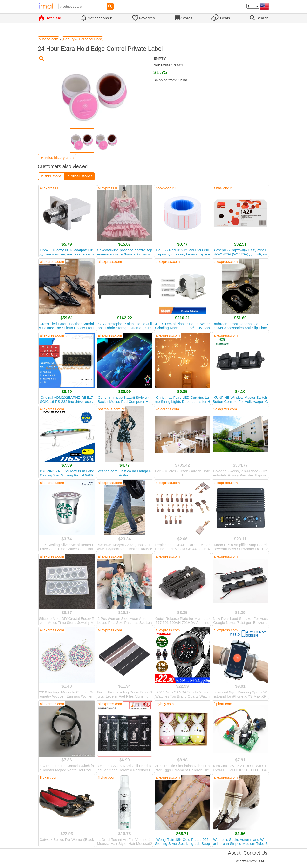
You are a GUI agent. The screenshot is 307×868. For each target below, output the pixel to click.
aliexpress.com (52, 262)
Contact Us (256, 853)
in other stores (79, 176)
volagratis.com (167, 409)
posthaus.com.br (111, 409)
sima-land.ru (224, 188)
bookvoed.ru (166, 188)
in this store (51, 176)
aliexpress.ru (50, 188)
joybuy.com (165, 704)
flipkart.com (223, 704)
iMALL (263, 861)
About (234, 853)
